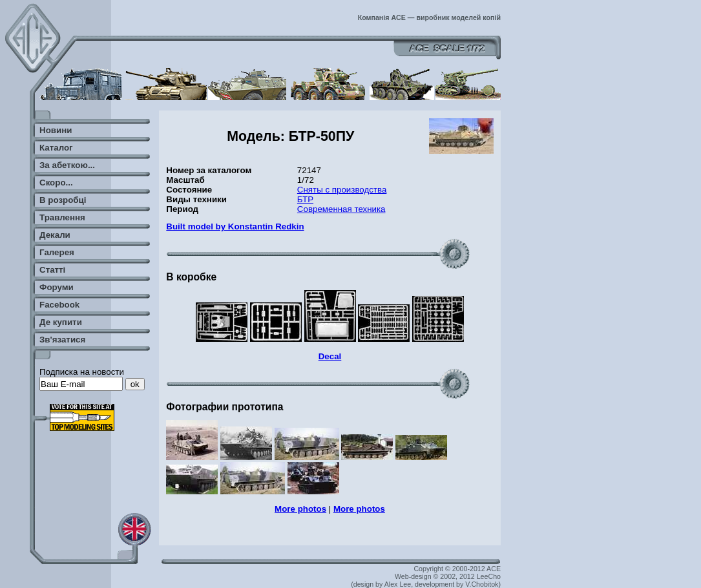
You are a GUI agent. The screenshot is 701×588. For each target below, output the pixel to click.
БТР (305, 199)
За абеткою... (67, 165)
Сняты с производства (342, 190)
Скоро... (56, 183)
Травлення (62, 217)
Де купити (61, 322)
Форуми (57, 287)
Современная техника (341, 209)
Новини (56, 130)
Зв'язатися (62, 340)
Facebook (59, 305)
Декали (55, 235)
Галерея (57, 252)
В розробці (63, 200)
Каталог (56, 148)
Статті (52, 270)
